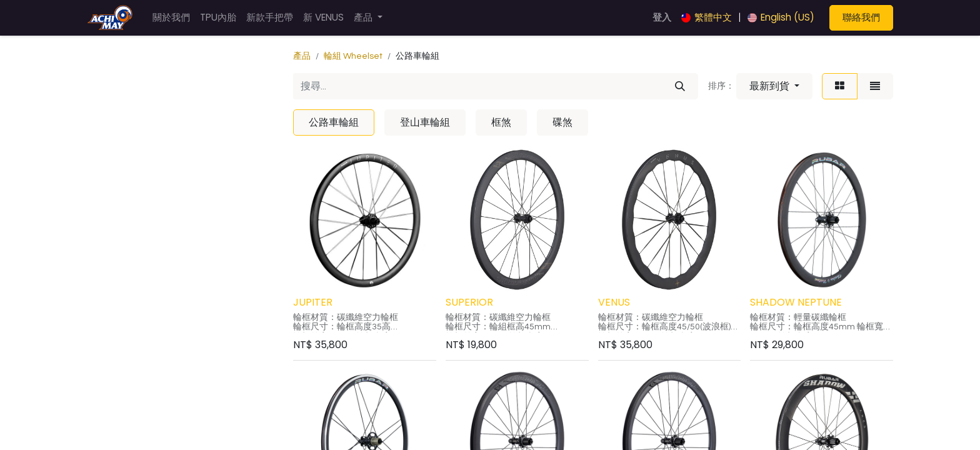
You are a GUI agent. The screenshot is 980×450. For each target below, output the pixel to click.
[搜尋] (680, 86)
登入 (662, 17)
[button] (774, 86)
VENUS (614, 302)
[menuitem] (171, 18)
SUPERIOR (469, 302)
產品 (302, 56)
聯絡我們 (861, 17)
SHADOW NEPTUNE (796, 302)
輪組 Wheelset (353, 56)
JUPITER (313, 302)
